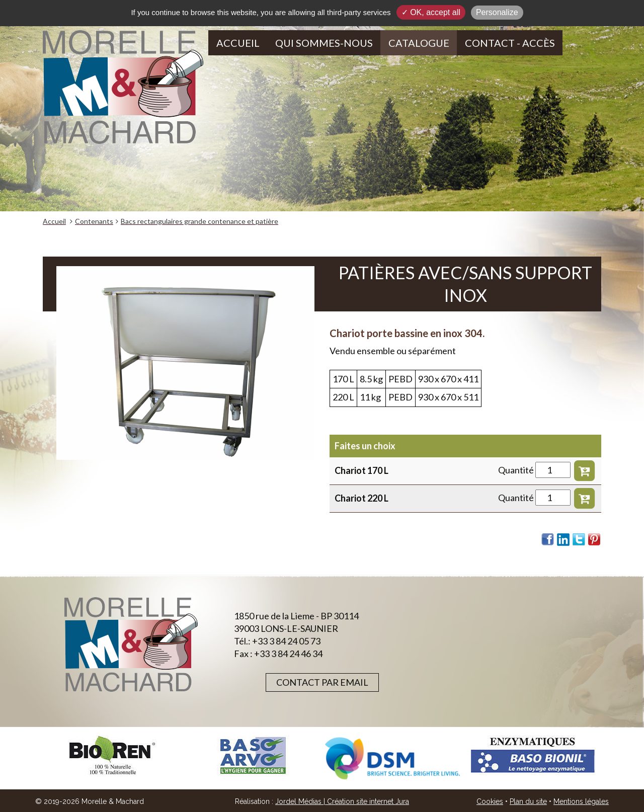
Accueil (238, 43)
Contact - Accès (510, 43)
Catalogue (419, 43)
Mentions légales (581, 801)
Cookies (490, 801)
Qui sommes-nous (324, 43)
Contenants (94, 221)
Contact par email (322, 682)
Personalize (497, 12)
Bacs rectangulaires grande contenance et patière (199, 221)
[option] (113, 755)
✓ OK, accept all (431, 12)
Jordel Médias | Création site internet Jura (342, 801)
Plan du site (528, 801)
